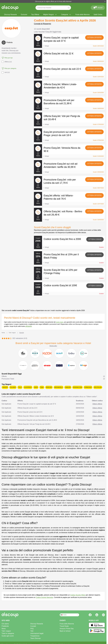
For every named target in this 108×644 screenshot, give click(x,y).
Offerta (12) (7, 62)
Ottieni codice (95, 239)
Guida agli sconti (8, 636)
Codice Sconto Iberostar (44, 597)
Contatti (33, 626)
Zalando (13, 387)
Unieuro (68, 387)
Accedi (98, 7)
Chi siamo (5, 624)
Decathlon (98, 387)
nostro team (60, 322)
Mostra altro (53, 346)
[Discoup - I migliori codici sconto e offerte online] (10, 8)
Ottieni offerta (94, 37)
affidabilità (29, 326)
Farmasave (88, 387)
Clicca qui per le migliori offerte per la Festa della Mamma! (53, 1)
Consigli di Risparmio (42, 24)
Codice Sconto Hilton (78, 595)
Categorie (66, 15)
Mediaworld (58, 387)
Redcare (49, 387)
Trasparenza (35, 636)
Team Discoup (35, 638)
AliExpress (28, 387)
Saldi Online (98, 15)
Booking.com (77, 387)
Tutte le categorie (8, 633)
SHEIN (36, 387)
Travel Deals (64, 626)
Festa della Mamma (82, 15)
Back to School (65, 631)
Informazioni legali (37, 633)
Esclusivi (24, 15)
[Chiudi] (105, 1)
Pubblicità (5, 626)
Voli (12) (6, 72)
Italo (20, 387)
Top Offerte (35, 15)
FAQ (32, 629)
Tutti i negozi (6, 631)
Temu (42, 387)
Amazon (5, 387)
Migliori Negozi (50, 15)
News (4, 629)
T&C (32, 631)
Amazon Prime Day (67, 629)
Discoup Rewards (10, 15)
